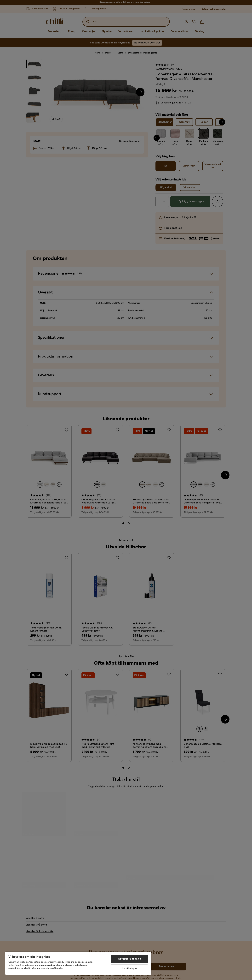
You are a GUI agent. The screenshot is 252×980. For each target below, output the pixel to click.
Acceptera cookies (130, 959)
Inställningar (129, 968)
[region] (78, 963)
